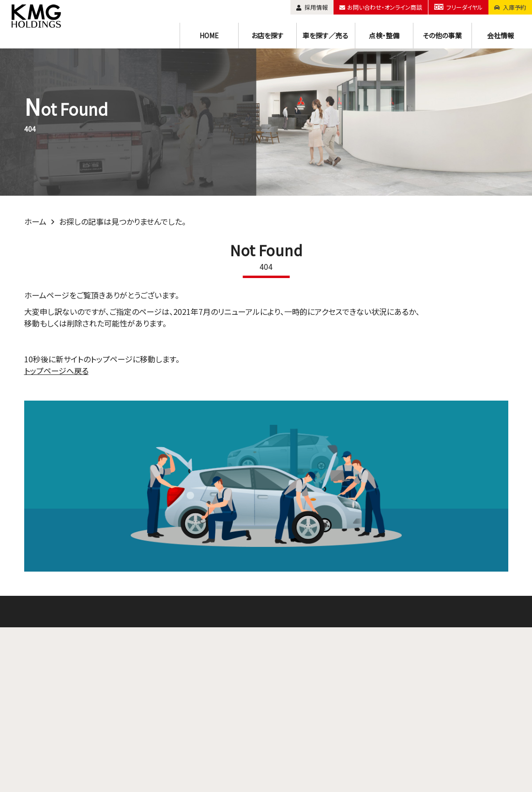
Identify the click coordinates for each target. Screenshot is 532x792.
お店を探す (267, 35)
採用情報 (313, 7)
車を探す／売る (326, 35)
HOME (209, 35)
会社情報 (501, 35)
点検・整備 (384, 35)
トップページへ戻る (56, 371)
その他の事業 (442, 35)
